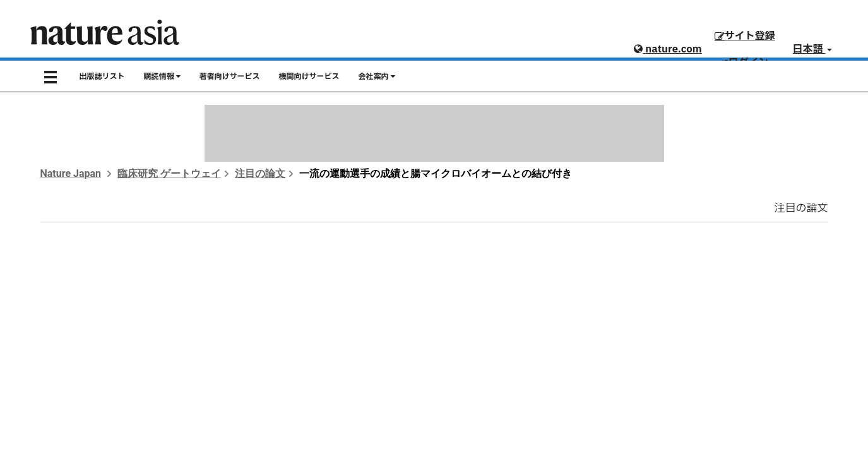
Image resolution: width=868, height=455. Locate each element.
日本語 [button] (812, 49)
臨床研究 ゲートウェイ (169, 173)
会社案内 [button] (377, 76)
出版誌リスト (102, 76)
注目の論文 (260, 173)
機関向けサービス (309, 76)
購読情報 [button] (162, 76)
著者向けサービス (230, 76)
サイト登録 (745, 36)
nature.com (668, 49)
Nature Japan (71, 173)
